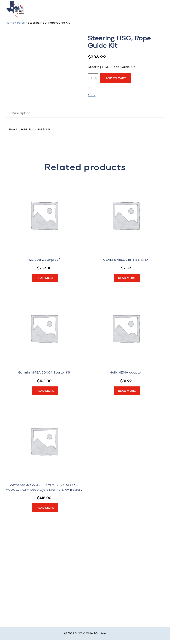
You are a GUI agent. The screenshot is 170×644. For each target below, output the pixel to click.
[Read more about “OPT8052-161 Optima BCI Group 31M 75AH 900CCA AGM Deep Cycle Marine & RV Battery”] (45, 508)
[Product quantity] (93, 78)
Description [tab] (21, 113)
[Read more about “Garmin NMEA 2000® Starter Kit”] (45, 391)
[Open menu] (162, 7)
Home (10, 23)
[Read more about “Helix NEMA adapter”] (127, 391)
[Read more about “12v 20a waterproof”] (45, 278)
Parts (21, 23)
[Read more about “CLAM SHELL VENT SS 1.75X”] (127, 278)
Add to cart (116, 78)
